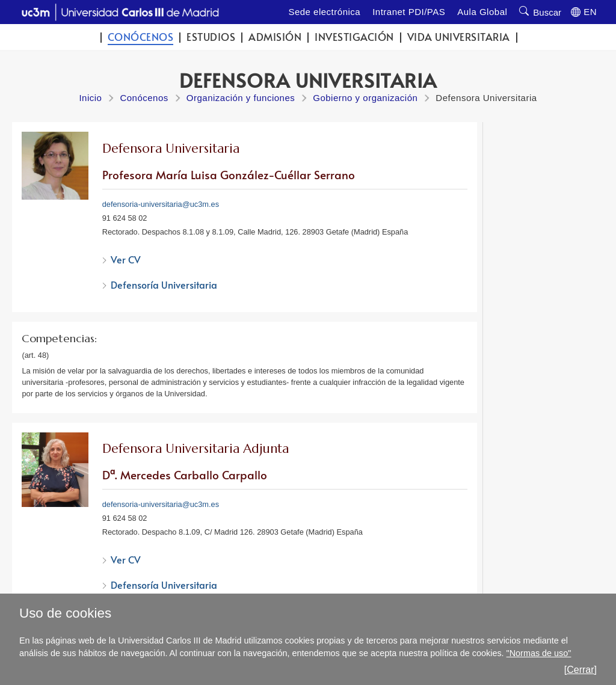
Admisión (275, 37)
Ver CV (126, 259)
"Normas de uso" (539, 653)
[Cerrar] (581, 670)
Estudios (211, 37)
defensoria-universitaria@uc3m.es (161, 204)
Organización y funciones (241, 98)
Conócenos (141, 37)
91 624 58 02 (125, 218)
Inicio (90, 98)
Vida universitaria (459, 37)
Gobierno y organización (365, 98)
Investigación (354, 37)
